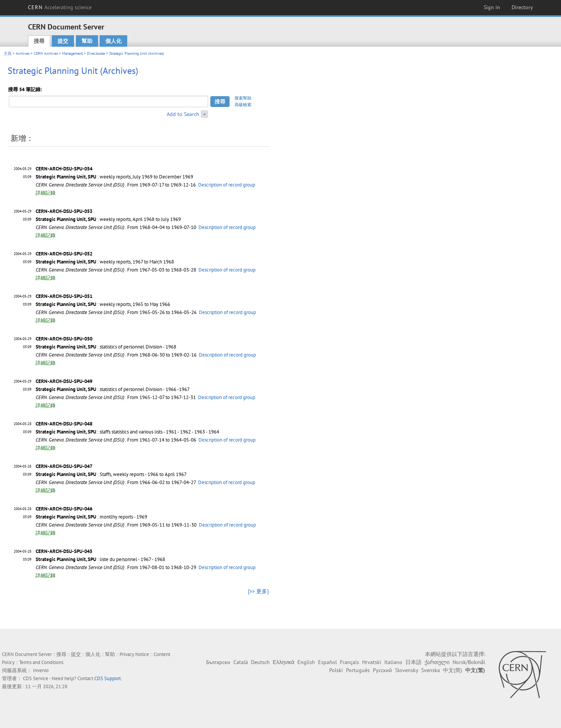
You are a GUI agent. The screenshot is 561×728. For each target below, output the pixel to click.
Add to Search (183, 114)
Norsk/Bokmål (469, 662)
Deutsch (260, 662)
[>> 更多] (258, 591)
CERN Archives (46, 53)
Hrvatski (372, 662)
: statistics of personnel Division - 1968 (106, 347)
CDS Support (107, 678)
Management (72, 53)
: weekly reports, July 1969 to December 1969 (114, 177)
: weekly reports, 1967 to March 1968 (105, 262)
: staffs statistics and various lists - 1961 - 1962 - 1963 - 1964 (127, 432)
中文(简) (453, 670)
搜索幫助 (243, 98)
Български (218, 662)
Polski (336, 670)
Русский (382, 670)
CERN (60, 7)
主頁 (8, 53)
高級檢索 (243, 105)
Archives (23, 53)
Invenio (41, 670)
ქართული (437, 662)
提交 (63, 41)
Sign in (492, 7)
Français (349, 662)
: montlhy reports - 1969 (91, 517)
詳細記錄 (46, 193)
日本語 (413, 662)
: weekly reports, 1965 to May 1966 (103, 304)
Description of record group (227, 185)
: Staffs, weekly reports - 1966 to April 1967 (111, 474)
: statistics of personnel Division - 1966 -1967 (113, 389)
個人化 (113, 41)
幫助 (87, 41)
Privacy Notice (134, 654)
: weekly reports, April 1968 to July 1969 (108, 219)
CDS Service (36, 678)
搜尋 (39, 41)
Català (241, 662)
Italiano (393, 662)
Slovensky (407, 670)
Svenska (431, 670)
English (306, 662)
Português (358, 670)
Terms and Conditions (41, 662)
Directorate (96, 53)
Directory (522, 7)
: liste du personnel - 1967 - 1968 (100, 559)
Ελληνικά (284, 662)
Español (327, 662)
